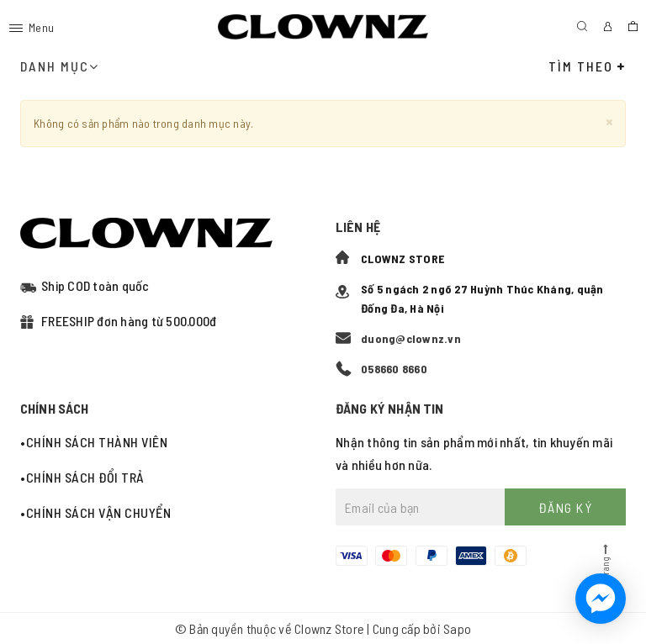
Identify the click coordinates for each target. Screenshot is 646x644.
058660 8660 (394, 369)
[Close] (609, 121)
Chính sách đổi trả (85, 477)
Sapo (457, 628)
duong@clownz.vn (411, 338)
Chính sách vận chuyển (99, 512)
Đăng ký (566, 507)
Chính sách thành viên (97, 442)
